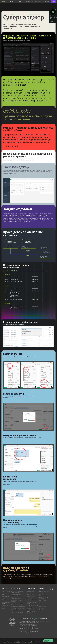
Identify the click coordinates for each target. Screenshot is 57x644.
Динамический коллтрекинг (30, 608)
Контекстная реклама (42, 609)
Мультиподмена (30, 591)
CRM (3, 595)
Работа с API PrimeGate (16, 599)
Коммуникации (5, 593)
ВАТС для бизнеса (43, 600)
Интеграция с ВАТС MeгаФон (18, 613)
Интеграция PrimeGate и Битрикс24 (17, 601)
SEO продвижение (44, 596)
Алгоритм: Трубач (31, 595)
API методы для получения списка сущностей (17, 592)
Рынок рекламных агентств (43, 594)
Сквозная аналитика (4, 600)
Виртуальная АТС (6, 596)
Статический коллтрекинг (32, 605)
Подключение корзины (16, 603)
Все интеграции (16, 588)
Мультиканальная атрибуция (31, 612)
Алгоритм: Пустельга (31, 596)
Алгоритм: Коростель (31, 593)
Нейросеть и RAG (6, 591)
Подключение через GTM (17, 605)
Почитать (42, 588)
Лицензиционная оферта (6, 603)
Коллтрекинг (5, 598)
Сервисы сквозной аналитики (44, 598)
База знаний (52, 589)
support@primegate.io (44, 621)
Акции (3, 608)
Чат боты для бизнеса (42, 603)
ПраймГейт (3, 1)
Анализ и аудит (43, 605)
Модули (4, 588)
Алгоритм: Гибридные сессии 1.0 (32, 603)
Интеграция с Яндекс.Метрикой (18, 608)
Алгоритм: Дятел (30, 598)
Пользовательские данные (6, 606)
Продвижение (43, 607)
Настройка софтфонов (16, 594)
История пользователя (32, 610)
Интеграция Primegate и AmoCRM (17, 596)
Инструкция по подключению (18, 607)
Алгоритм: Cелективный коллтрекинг (32, 600)
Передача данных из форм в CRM (18, 611)
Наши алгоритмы (32, 588)
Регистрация (47, 1)
